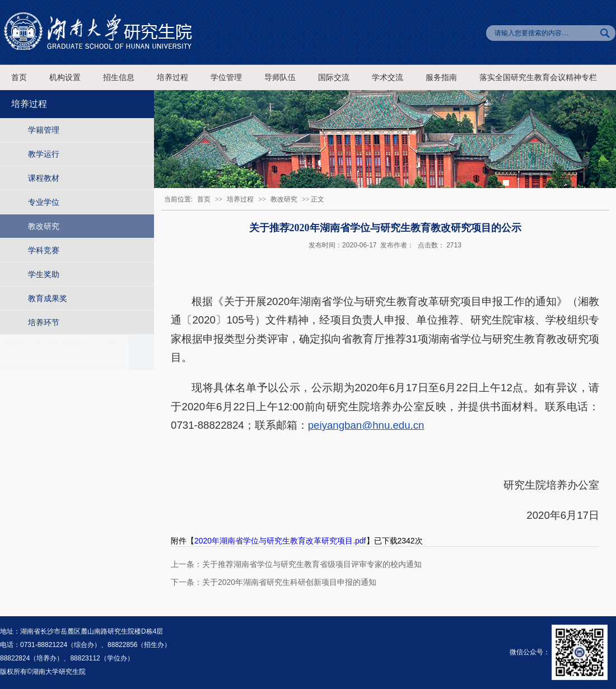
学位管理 (226, 78)
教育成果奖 (48, 298)
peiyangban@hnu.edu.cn (366, 425)
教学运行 (44, 154)
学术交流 (388, 78)
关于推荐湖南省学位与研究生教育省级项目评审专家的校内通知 (312, 564)
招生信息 (119, 78)
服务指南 (441, 78)
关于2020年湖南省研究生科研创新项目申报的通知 (289, 582)
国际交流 (334, 78)
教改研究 (44, 226)
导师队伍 (280, 78)
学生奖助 (44, 274)
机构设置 (65, 78)
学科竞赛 (44, 250)
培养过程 (172, 78)
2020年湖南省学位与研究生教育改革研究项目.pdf (280, 541)
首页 (19, 78)
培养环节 (44, 322)
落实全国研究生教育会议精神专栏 (538, 78)
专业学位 (44, 202)
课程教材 (44, 178)
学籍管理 (44, 130)
